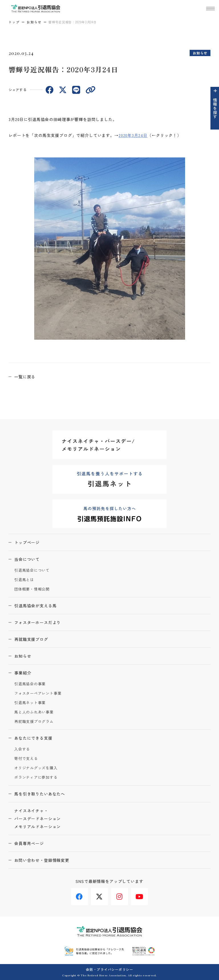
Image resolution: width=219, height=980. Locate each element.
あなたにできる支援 (33, 738)
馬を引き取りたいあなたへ (40, 794)
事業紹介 (23, 673)
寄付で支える (26, 759)
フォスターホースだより (37, 622)
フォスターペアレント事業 (38, 693)
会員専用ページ (29, 843)
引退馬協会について (32, 570)
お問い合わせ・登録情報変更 (42, 860)
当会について (27, 559)
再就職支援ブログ (31, 639)
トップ (14, 22)
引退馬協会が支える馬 (35, 606)
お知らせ (34, 22)
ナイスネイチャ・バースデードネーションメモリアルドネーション (37, 819)
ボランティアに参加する (36, 777)
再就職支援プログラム (34, 722)
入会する (22, 749)
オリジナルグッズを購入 (36, 768)
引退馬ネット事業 (30, 703)
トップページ (27, 542)
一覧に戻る (25, 377)
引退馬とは (24, 580)
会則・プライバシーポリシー (109, 969)
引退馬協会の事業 (30, 684)
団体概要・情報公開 (32, 589)
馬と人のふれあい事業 (34, 712)
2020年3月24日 (133, 135)
